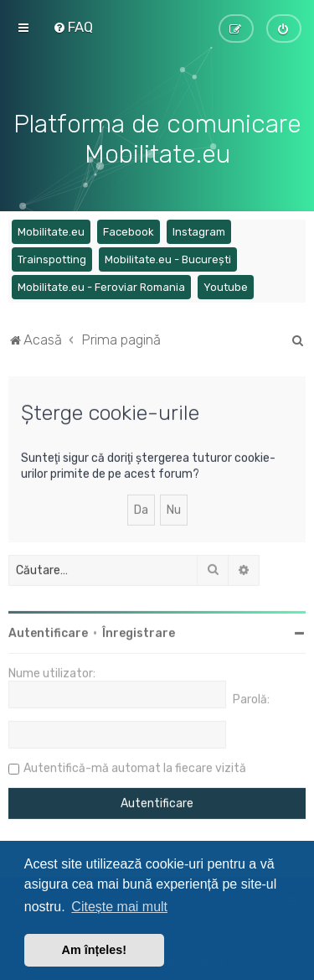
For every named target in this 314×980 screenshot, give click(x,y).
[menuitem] (73, 27)
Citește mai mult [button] (119, 907)
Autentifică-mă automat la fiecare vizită (135, 766)
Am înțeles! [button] (95, 950)
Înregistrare (139, 631)
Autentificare (48, 631)
